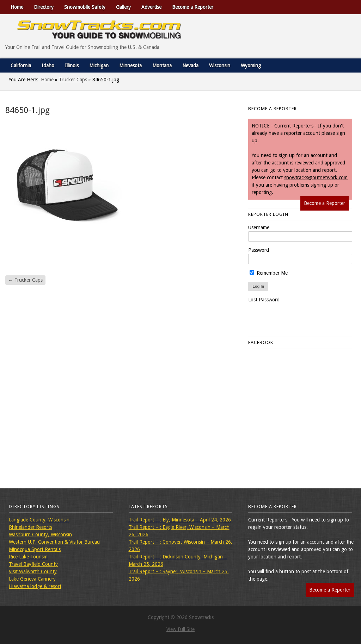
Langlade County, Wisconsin (39, 520)
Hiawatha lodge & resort (35, 586)
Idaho (48, 65)
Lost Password (264, 300)
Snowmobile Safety (85, 7)
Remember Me (269, 273)
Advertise (151, 7)
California (21, 65)
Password (259, 250)
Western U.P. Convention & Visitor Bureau (54, 542)
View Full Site (180, 629)
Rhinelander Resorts (30, 527)
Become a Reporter (193, 7)
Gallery (123, 7)
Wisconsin (220, 65)
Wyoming (251, 65)
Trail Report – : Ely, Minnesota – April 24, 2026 (180, 520)
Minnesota (130, 65)
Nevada (190, 65)
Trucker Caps (73, 80)
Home (17, 7)
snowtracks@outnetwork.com (316, 177)
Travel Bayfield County (33, 564)
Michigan (99, 65)
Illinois (72, 65)
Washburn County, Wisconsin (40, 534)
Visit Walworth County (33, 571)
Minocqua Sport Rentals (35, 549)
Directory (44, 7)
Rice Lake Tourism (28, 557)
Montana (162, 65)
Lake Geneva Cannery (32, 579)
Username (259, 227)
